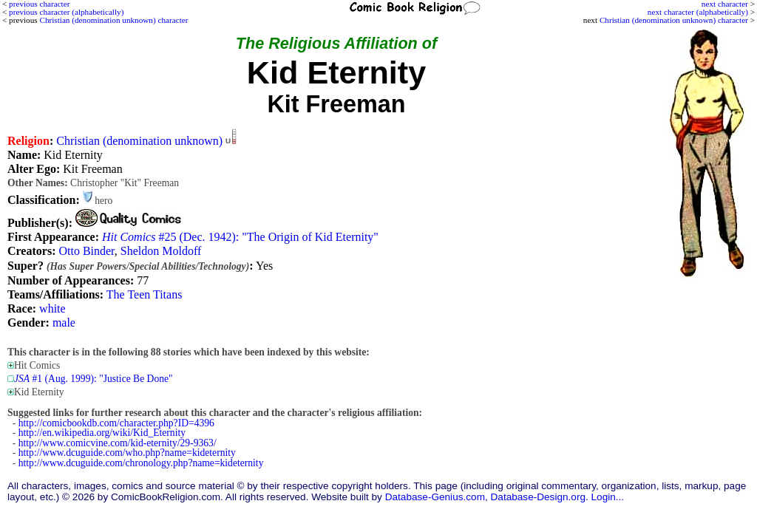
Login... (608, 497)
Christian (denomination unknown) (139, 141)
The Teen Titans (145, 294)
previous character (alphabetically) (66, 12)
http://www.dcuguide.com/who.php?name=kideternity (127, 453)
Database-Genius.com (435, 497)
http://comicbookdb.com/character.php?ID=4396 (116, 423)
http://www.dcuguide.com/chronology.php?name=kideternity (141, 463)
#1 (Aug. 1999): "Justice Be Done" (94, 379)
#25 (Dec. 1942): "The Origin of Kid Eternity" (240, 237)
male (64, 323)
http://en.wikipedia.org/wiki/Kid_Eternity (102, 433)
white (52, 308)
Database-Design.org (538, 497)
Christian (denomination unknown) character (674, 20)
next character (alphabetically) (698, 12)
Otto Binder (86, 251)
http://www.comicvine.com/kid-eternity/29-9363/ (118, 443)
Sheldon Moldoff (161, 251)
